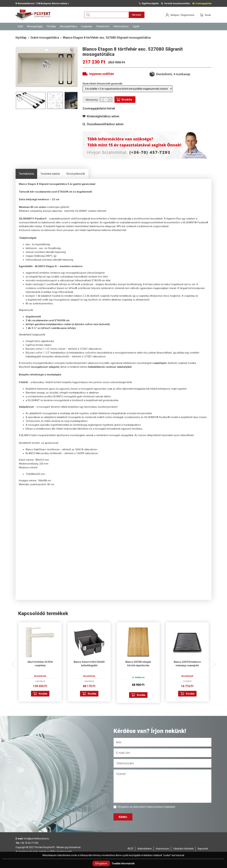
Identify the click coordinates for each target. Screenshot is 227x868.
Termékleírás (27, 174)
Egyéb (136, 26)
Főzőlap (51, 26)
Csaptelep (87, 26)
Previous (13, 663)
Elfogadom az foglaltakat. (145, 807)
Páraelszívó (103, 26)
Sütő (20, 26)
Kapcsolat (203, 849)
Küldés (123, 817)
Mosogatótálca (68, 26)
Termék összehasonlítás (176, 3)
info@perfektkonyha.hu (36, 839)
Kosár (208, 15)
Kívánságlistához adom (101, 116)
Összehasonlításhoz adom (103, 124)
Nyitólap (21, 38)
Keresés (137, 15)
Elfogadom (101, 863)
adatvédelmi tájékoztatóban (148, 807)
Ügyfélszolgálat (149, 3)
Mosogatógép (35, 26)
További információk (123, 863)
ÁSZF (130, 849)
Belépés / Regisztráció (182, 15)
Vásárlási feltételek (183, 849)
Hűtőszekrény (121, 26)
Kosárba (127, 100)
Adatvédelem (145, 849)
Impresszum (163, 849)
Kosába (43, 694)
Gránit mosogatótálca (45, 38)
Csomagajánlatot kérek (99, 108)
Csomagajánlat (202, 3)
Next (214, 663)
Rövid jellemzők (76, 174)
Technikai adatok (50, 174)
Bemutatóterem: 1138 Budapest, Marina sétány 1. (43, 3)
